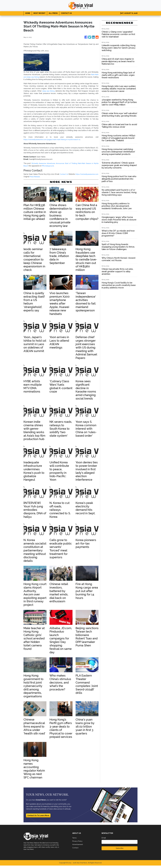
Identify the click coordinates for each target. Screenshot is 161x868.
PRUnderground (48, 166)
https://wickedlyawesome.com (35, 177)
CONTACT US (66, 13)
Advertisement (78, 847)
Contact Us (83, 174)
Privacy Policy (78, 844)
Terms (75, 840)
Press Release (35, 179)
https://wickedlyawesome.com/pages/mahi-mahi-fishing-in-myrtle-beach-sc (53, 139)
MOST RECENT (39, 13)
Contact (75, 850)
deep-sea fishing (48, 91)
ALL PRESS (53, 13)
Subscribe (120, 851)
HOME (28, 13)
